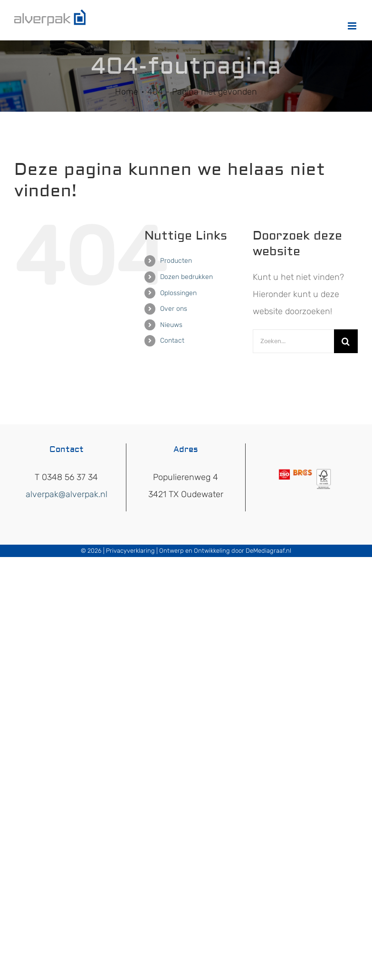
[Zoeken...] (293, 341)
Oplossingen (178, 293)
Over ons (174, 309)
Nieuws (171, 325)
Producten (176, 261)
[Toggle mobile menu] (353, 26)
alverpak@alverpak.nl (67, 494)
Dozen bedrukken (186, 277)
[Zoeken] (346, 341)
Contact (172, 341)
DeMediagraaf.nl (268, 551)
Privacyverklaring (130, 551)
